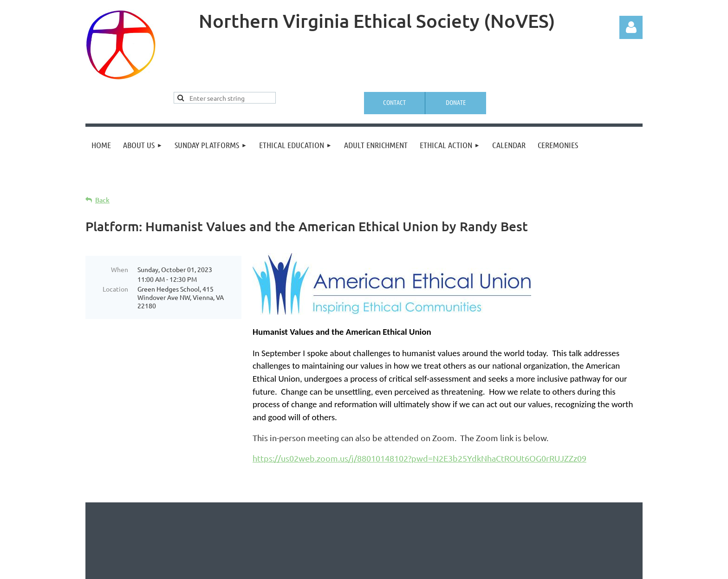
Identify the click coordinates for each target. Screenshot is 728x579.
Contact (394, 102)
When (120, 269)
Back (102, 200)
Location (115, 289)
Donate (456, 102)
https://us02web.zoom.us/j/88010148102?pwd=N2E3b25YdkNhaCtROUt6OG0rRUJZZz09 (419, 458)
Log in (631, 27)
